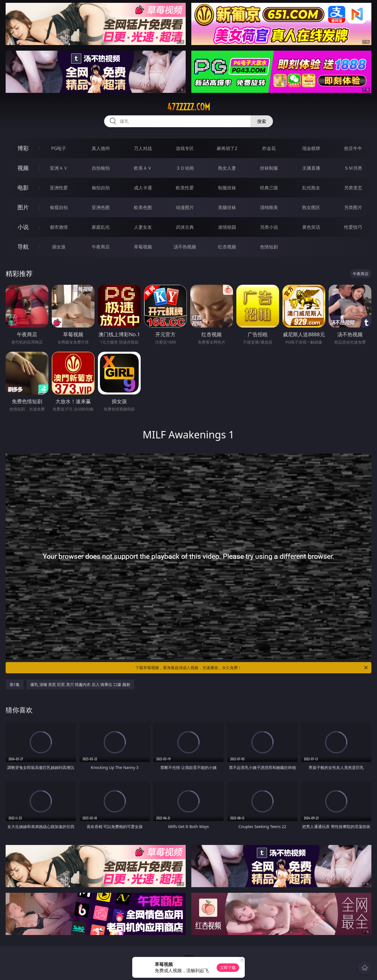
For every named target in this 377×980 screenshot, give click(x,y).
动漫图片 (185, 207)
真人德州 (101, 148)
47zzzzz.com (189, 107)
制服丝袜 (227, 188)
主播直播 (311, 168)
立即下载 (228, 967)
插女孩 (59, 247)
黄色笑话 (311, 227)
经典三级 (269, 188)
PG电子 (59, 148)
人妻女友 (143, 227)
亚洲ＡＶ (59, 168)
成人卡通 (143, 188)
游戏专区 (185, 148)
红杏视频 (227, 247)
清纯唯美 (269, 207)
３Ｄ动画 (185, 168)
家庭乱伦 (101, 227)
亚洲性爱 (59, 188)
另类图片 (353, 207)
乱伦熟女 (311, 188)
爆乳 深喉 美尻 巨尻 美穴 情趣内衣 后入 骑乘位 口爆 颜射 (80, 684)
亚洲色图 (101, 207)
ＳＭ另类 (353, 168)
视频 (23, 168)
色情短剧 (269, 247)
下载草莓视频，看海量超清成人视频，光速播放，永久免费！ (252, 668)
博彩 (23, 148)
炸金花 (269, 148)
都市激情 (59, 227)
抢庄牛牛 (353, 148)
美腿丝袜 (227, 207)
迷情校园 (227, 227)
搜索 (262, 121)
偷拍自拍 (101, 188)
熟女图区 (311, 207)
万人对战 (143, 148)
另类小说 (269, 227)
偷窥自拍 (59, 207)
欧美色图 (143, 207)
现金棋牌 (311, 148)
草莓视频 (143, 247)
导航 (23, 247)
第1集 (15, 684)
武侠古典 (185, 227)
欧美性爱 (185, 188)
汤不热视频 (185, 247)
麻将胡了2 (227, 148)
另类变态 (353, 188)
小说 (23, 227)
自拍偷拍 (101, 168)
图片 (23, 207)
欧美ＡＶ (143, 168)
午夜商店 (101, 247)
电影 (23, 188)
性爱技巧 (353, 227)
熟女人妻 (227, 168)
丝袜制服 (269, 168)
